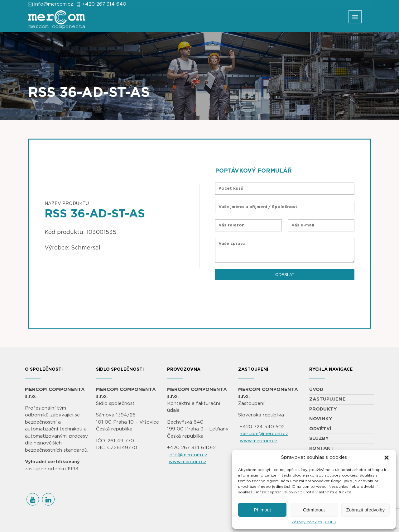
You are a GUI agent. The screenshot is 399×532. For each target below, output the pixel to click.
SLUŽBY (319, 438)
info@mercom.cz (54, 4)
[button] (387, 458)
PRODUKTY (323, 409)
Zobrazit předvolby (365, 510)
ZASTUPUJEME (327, 399)
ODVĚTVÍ (320, 429)
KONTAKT (322, 448)
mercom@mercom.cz (264, 434)
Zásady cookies (307, 522)
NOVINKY (321, 419)
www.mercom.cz (187, 462)
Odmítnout (314, 510)
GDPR (331, 522)
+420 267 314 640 (104, 4)
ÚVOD (316, 389)
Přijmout (262, 510)
